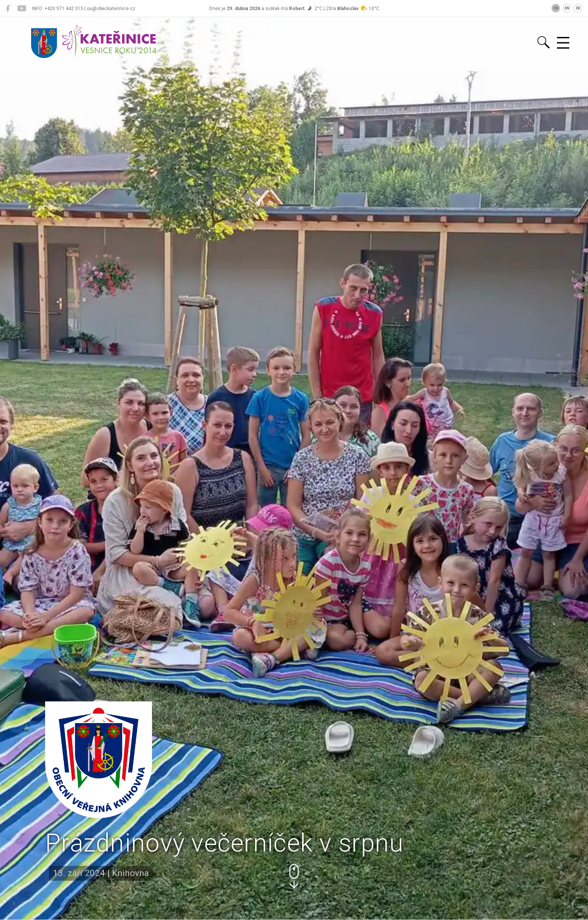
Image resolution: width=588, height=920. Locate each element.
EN (567, 8)
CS (556, 8)
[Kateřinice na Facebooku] (8, 9)
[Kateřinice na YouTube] (22, 9)
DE (578, 8)
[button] (294, 876)
